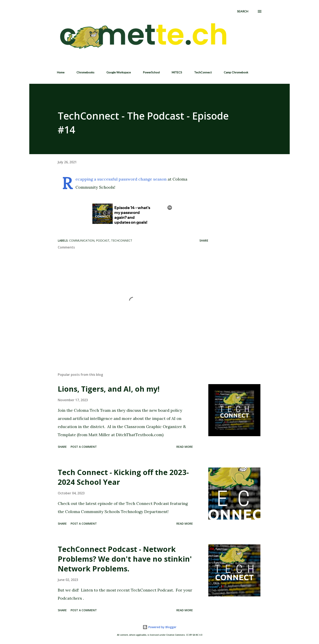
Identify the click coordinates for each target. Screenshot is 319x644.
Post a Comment (84, 447)
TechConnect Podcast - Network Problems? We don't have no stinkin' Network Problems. (125, 559)
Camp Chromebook (236, 72)
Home (61, 72)
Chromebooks (85, 72)
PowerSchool (151, 72)
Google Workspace (119, 72)
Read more (185, 447)
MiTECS (177, 72)
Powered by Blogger (159, 627)
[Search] (243, 11)
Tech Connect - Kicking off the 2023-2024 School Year (123, 477)
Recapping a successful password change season (121, 179)
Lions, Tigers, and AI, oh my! (109, 389)
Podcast (103, 240)
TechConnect (203, 72)
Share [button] (204, 240)
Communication (82, 240)
